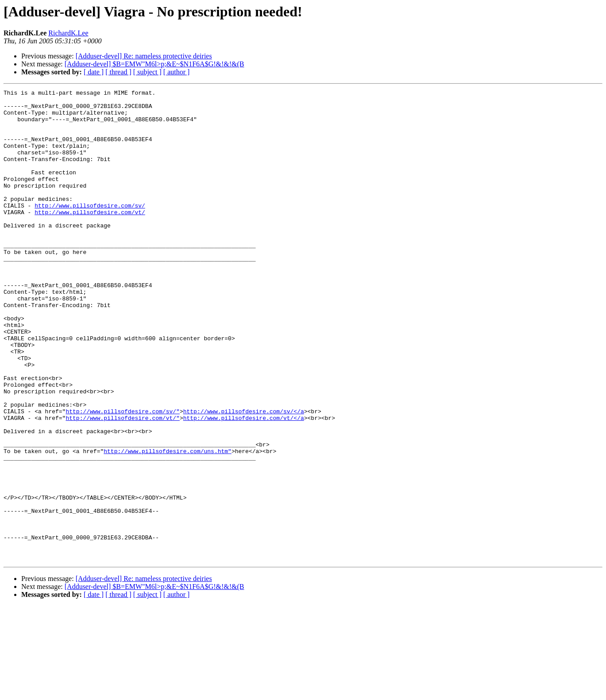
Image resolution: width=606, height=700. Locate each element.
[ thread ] (118, 72)
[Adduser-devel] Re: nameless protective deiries (144, 56)
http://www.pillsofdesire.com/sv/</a (244, 476)
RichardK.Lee (68, 33)
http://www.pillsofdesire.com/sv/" (122, 476)
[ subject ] (147, 72)
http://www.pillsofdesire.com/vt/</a (244, 484)
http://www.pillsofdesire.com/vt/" (122, 484)
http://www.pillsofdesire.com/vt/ (90, 237)
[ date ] (94, 72)
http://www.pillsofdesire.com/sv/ (90, 229)
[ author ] (177, 72)
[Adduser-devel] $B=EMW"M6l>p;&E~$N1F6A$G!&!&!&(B (154, 64)
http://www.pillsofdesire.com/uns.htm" (168, 524)
